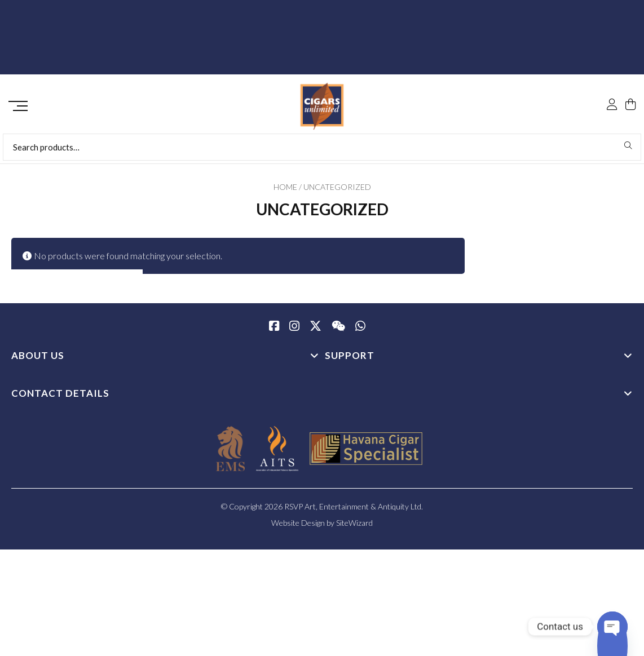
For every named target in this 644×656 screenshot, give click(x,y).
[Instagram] (294, 331)
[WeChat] (338, 331)
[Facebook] (274, 331)
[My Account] (612, 80)
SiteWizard (354, 527)
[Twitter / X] (316, 331)
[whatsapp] (360, 331)
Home (285, 191)
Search (628, 149)
